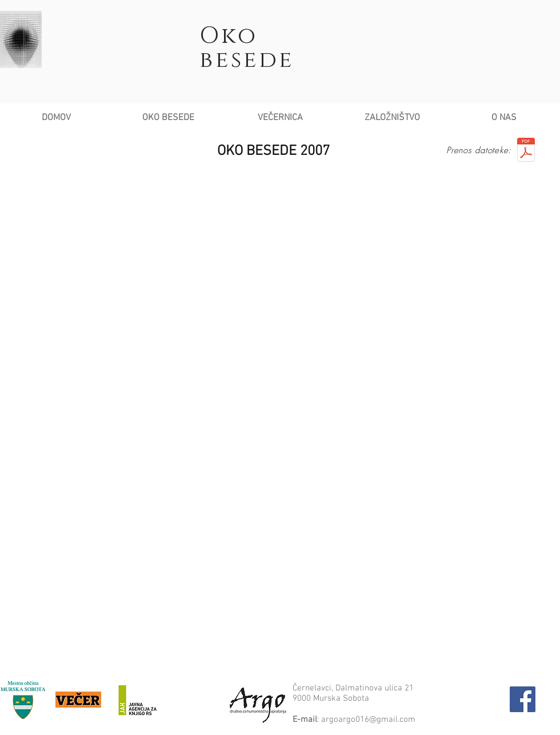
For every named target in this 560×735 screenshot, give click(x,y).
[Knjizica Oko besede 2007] (526, 151)
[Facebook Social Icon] (523, 699)
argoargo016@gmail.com (368, 720)
